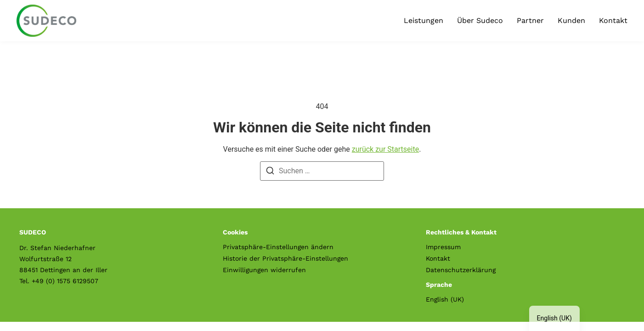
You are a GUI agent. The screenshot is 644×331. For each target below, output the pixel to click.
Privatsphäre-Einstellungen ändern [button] (278, 247)
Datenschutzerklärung (461, 270)
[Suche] (270, 172)
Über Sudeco (480, 20)
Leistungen (424, 20)
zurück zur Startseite (385, 149)
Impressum (443, 247)
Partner (530, 20)
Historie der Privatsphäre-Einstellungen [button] (285, 258)
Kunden (571, 20)
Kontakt (613, 20)
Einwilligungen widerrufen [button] (264, 270)
